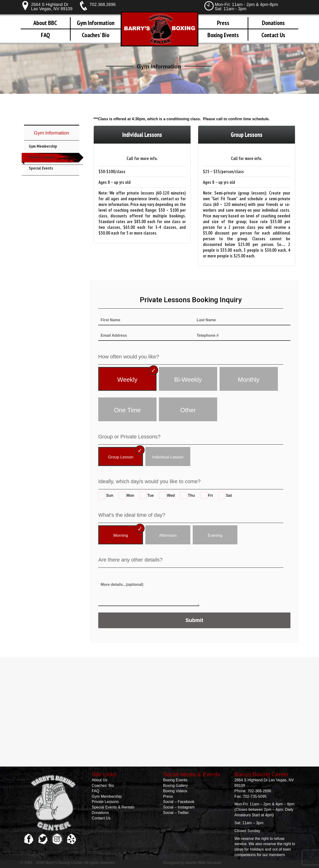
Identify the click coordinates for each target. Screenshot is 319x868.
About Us (100, 780)
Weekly (127, 380)
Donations (273, 23)
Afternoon (168, 535)
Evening (215, 535)
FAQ (45, 35)
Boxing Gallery (176, 785)
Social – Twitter (176, 813)
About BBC (45, 23)
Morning (120, 535)
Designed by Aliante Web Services (192, 863)
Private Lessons (42, 157)
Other (188, 410)
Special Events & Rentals (113, 807)
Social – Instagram (179, 807)
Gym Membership (43, 146)
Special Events (41, 168)
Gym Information (96, 23)
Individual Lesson (168, 457)
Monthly (249, 380)
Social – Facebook (179, 802)
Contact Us (273, 35)
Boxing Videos (175, 791)
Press (223, 23)
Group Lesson (121, 457)
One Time (127, 410)
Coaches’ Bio (103, 785)
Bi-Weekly (188, 380)
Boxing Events (223, 35)
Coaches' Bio (96, 35)
